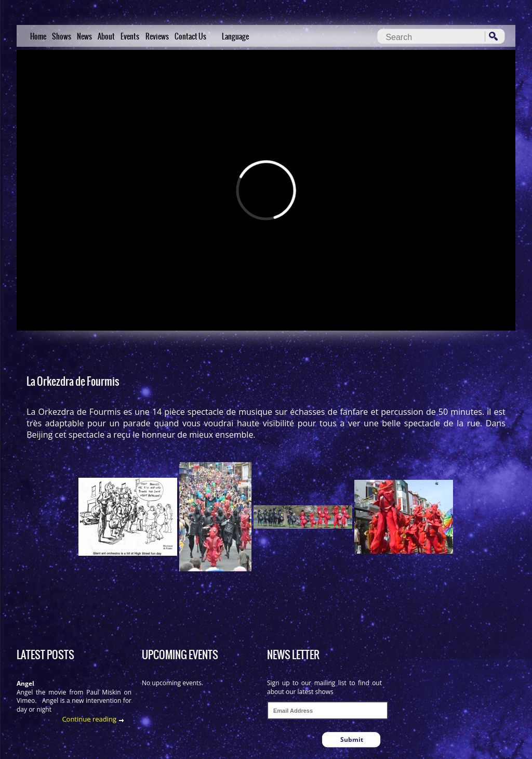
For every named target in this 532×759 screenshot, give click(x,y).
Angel (25, 683)
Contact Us (190, 36)
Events (130, 36)
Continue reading (89, 719)
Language (235, 36)
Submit (352, 740)
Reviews (157, 36)
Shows (62, 36)
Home (38, 36)
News (84, 36)
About (106, 36)
